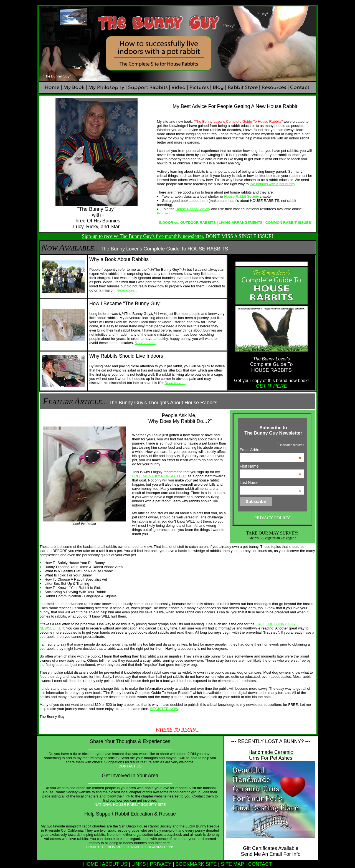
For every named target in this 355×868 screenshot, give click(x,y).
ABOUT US (115, 864)
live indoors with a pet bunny (272, 184)
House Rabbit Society (241, 196)
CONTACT (260, 864)
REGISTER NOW (164, 709)
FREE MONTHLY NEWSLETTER (159, 476)
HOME (91, 864)
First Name (271, 466)
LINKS (139, 864)
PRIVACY (160, 864)
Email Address (271, 450)
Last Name (271, 483)
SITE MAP (232, 864)
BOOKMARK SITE (196, 864)
